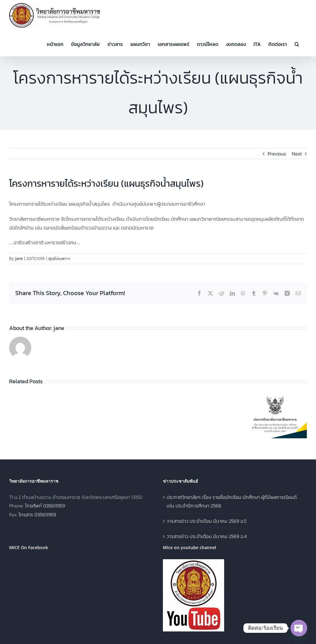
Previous (277, 154)
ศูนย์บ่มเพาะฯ (59, 258)
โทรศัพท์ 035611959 (45, 506)
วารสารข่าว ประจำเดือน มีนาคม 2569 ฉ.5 (207, 521)
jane (19, 258)
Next (297, 154)
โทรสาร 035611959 (37, 515)
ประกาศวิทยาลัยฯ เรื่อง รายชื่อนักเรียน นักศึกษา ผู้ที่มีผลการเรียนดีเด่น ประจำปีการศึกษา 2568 (232, 502)
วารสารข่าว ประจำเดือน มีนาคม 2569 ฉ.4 (207, 536)
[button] (297, 43)
